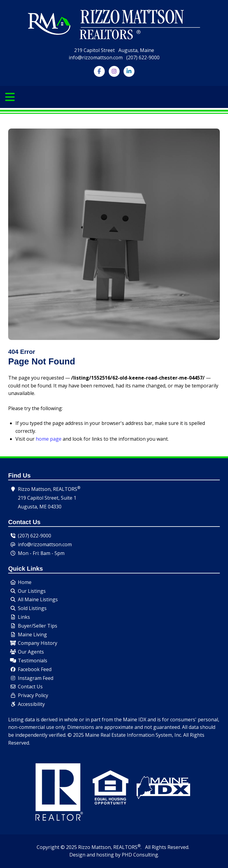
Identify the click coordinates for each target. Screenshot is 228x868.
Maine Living (32, 635)
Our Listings (32, 591)
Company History (38, 643)
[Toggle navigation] (10, 97)
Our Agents (31, 652)
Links (24, 617)
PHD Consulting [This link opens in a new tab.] (140, 855)
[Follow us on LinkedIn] (129, 71)
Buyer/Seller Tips (38, 626)
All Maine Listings (38, 599)
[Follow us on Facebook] (99, 71)
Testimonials (33, 661)
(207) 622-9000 (143, 57)
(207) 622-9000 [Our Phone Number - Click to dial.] (35, 536)
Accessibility (31, 704)
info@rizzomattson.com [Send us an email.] (45, 544)
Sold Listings (32, 608)
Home (25, 582)
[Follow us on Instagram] (114, 71)
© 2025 (69, 847)
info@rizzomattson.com (96, 57)
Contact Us (30, 687)
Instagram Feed (36, 678)
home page (49, 439)
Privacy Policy (33, 695)
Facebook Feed (35, 669)
